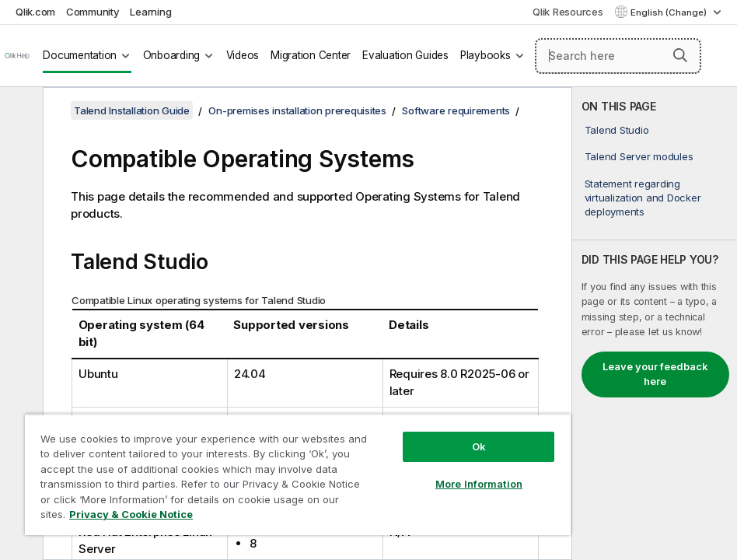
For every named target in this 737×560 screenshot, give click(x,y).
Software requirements (456, 110)
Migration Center (311, 55)
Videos (243, 55)
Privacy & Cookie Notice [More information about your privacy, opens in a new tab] (131, 514)
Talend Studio (617, 130)
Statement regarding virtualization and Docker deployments (643, 198)
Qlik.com (35, 12)
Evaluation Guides (405, 55)
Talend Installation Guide (132, 110)
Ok (479, 446)
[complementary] (655, 324)
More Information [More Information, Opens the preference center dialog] (479, 484)
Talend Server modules (639, 156)
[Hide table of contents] (19, 111)
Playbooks (486, 55)
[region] (298, 474)
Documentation (80, 55)
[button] (680, 55)
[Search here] (618, 56)
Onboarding (172, 55)
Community (93, 12)
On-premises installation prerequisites (297, 110)
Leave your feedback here (655, 374)
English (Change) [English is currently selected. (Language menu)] (670, 12)
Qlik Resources (568, 12)
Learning (150, 12)
